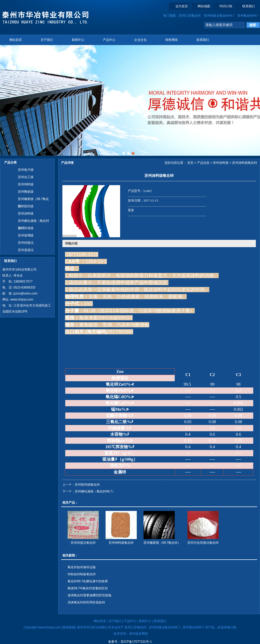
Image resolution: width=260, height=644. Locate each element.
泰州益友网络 (139, 634)
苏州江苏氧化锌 (190, 16)
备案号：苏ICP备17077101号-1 (130, 642)
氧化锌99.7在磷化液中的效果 (88, 581)
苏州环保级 (26, 228)
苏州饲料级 (26, 184)
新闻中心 (78, 40)
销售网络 (172, 40)
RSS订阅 (226, 6)
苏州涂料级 (26, 214)
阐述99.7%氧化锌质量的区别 (88, 588)
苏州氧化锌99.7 (248, 16)
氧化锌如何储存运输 (82, 567)
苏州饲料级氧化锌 (121, 543)
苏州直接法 (26, 250)
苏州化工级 (26, 177)
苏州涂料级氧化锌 (245, 163)
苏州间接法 (26, 243)
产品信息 (203, 163)
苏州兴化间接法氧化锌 (203, 543)
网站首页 (16, 40)
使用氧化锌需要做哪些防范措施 (89, 595)
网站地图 (204, 6)
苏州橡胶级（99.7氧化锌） (33, 200)
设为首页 (182, 6)
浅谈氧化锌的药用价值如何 (86, 602)
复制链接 (69, 627)
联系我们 (249, 6)
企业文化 (140, 40)
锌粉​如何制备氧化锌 (82, 574)
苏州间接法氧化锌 (83, 543)
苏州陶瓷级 (26, 192)
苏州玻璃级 (26, 235)
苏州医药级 (26, 206)
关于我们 (47, 40)
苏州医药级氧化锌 (87, 485)
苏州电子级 (26, 170)
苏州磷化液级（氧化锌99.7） (34, 222)
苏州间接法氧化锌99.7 (219, 16)
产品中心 (109, 40)
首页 (190, 163)
